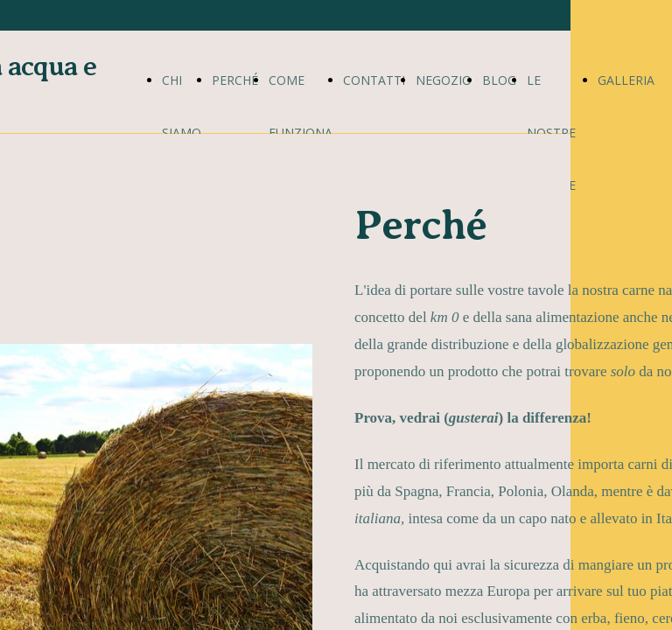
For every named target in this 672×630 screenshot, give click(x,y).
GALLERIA (626, 80)
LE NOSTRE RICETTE (551, 133)
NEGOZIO (444, 80)
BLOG (499, 80)
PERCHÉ (235, 80)
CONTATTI (374, 80)
